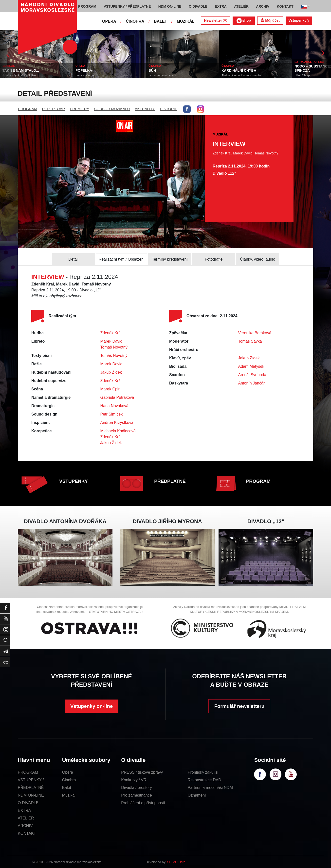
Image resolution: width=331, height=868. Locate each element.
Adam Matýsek (251, 366)
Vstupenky (299, 20)
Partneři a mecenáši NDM (210, 788)
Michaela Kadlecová (118, 431)
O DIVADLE (28, 803)
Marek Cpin (110, 389)
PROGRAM (28, 109)
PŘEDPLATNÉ (170, 481)
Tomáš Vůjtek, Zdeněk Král (19, 75)
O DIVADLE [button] (198, 6)
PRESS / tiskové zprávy (142, 772)
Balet (67, 788)
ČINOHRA (135, 21)
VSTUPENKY (74, 481)
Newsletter (215, 20)
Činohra (69, 780)
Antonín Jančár (252, 383)
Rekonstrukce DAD (204, 780)
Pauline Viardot (85, 75)
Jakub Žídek (111, 372)
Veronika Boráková (255, 333)
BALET (160, 21)
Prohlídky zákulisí (203, 772)
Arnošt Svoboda (252, 375)
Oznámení (197, 795)
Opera (68, 772)
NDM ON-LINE (31, 795)
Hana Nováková (114, 406)
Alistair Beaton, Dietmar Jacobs (241, 75)
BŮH (152, 70)
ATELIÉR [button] (241, 6)
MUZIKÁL (186, 21)
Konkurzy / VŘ (134, 780)
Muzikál (69, 795)
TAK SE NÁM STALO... (21, 70)
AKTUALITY (145, 109)
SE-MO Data (176, 862)
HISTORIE (169, 109)
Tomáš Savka (250, 341)
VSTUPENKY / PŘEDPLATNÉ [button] (127, 6)
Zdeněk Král (111, 333)
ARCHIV (25, 826)
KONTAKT (27, 833)
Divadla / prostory (137, 788)
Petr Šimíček (112, 414)
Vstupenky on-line (92, 706)
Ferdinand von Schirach (163, 75)
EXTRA (24, 810)
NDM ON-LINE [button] (170, 6)
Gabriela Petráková (117, 397)
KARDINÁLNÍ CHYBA (239, 70)
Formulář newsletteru (239, 706)
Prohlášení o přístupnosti (143, 803)
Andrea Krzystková (117, 423)
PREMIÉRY (79, 109)
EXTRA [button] (221, 6)
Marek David (111, 341)
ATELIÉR (26, 818)
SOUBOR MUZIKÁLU (112, 109)
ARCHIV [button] (263, 6)
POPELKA (84, 70)
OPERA (109, 21)
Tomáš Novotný (114, 347)
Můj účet (270, 20)
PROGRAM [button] (87, 6)
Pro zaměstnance (137, 795)
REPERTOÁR (54, 109)
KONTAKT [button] (285, 6)
